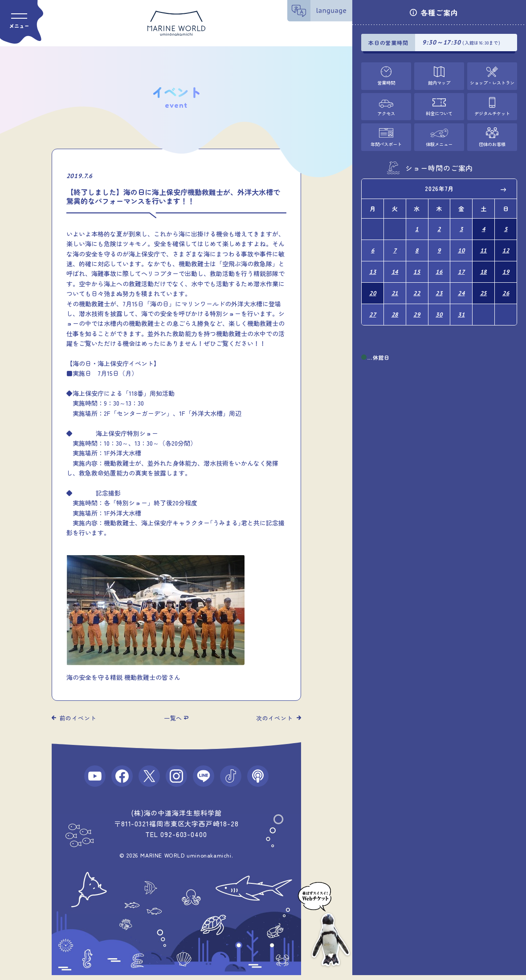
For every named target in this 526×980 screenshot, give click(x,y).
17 (461, 266)
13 (373, 266)
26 (506, 287)
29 (417, 307)
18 (484, 266)
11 (484, 246)
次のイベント (275, 718)
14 (395, 266)
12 (506, 246)
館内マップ (439, 82)
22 (417, 287)
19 (506, 266)
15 (417, 266)
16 (439, 266)
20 (373, 287)
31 (461, 307)
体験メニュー (439, 142)
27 (373, 307)
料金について (439, 112)
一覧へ (173, 718)
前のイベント (78, 718)
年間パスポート (386, 142)
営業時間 (386, 82)
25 (484, 287)
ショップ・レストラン (492, 82)
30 (439, 307)
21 (395, 287)
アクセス (386, 112)
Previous (375, 187)
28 (395, 307)
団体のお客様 (492, 142)
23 (439, 287)
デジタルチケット (492, 112)
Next (504, 187)
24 (461, 287)
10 (461, 246)
